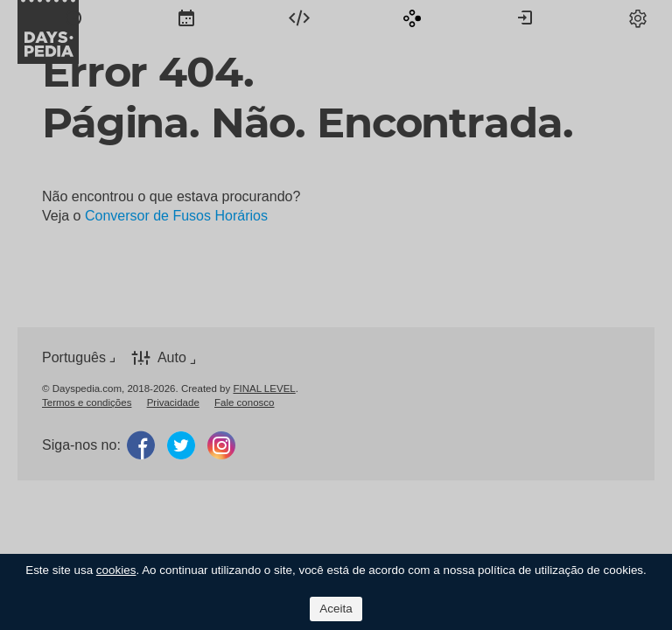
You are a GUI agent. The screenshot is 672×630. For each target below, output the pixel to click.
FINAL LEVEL (264, 388)
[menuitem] (73, 17)
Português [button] (74, 357)
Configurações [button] (638, 17)
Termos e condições (87, 402)
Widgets (299, 17)
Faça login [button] (525, 17)
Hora (73, 17)
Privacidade (173, 402)
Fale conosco (245, 402)
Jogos (412, 17)
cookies (116, 570)
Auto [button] (172, 357)
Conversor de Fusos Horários (176, 216)
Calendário (186, 17)
